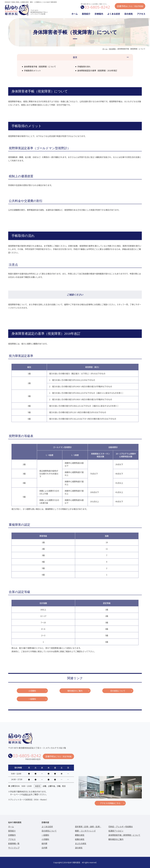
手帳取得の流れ (84, 66)
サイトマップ (14, 848)
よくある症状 (114, 14)
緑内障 (44, 843)
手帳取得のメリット (32, 70)
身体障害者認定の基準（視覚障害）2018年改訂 (97, 70)
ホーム (75, 14)
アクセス (141, 14)
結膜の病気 (80, 839)
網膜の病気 (80, 835)
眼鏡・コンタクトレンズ (85, 831)
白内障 (44, 848)
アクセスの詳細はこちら (110, 803)
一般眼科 (32, 699)
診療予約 (130, 6)
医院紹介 (86, 14)
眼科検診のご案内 (75, 691)
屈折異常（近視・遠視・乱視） (88, 827)
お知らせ (27, 794)
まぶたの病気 (81, 843)
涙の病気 (79, 848)
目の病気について (118, 691)
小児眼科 (32, 691)
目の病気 (129, 14)
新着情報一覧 (14, 843)
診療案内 (99, 14)
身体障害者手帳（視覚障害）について (40, 66)
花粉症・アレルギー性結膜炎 (121, 827)
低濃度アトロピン (116, 831)
